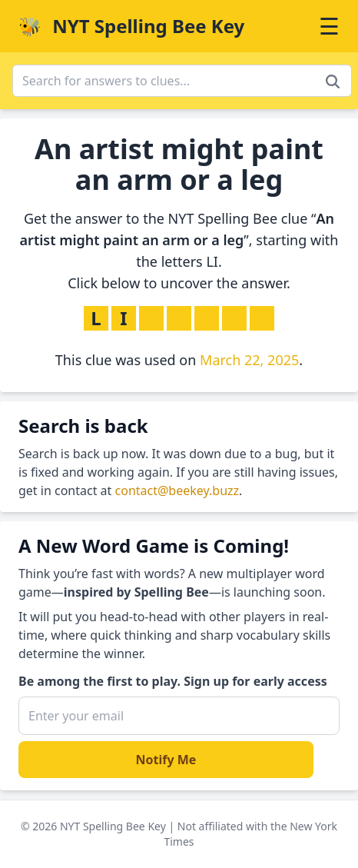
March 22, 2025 (249, 360)
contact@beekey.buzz (177, 491)
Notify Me (166, 760)
